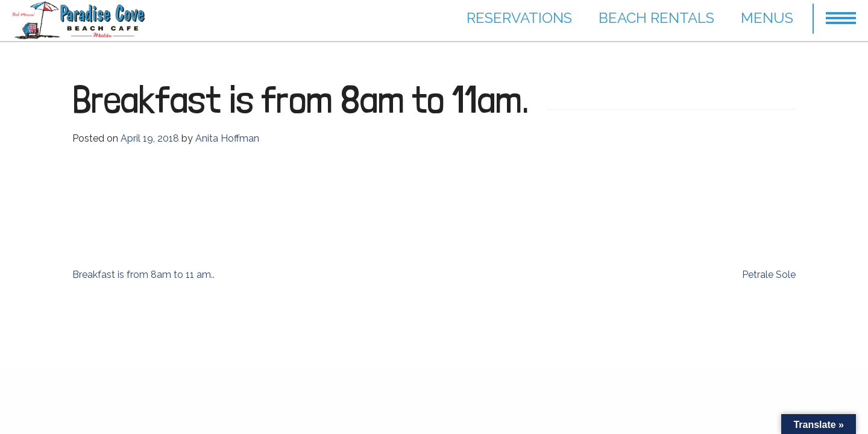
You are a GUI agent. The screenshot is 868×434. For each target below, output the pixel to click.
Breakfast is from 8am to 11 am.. (143, 275)
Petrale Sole (769, 275)
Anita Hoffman (227, 138)
